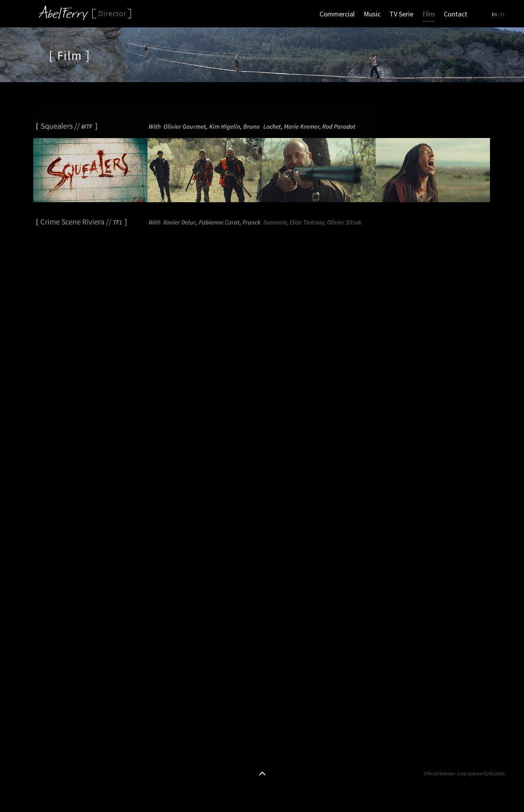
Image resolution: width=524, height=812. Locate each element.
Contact (456, 14)
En (494, 14)
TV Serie (401, 14)
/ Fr (501, 14)
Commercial (337, 14)
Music (372, 14)
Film (429, 14)
